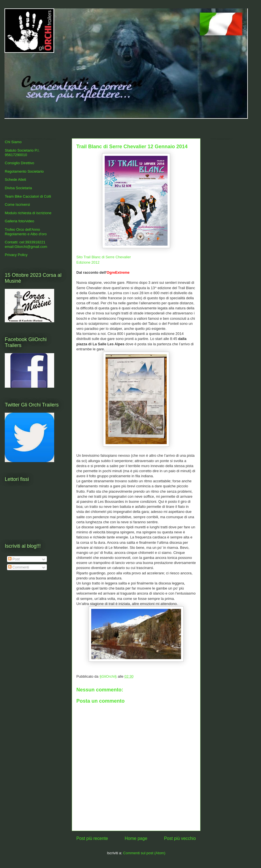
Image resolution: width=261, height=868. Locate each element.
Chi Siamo (13, 142)
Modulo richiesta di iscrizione (28, 213)
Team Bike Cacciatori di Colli (28, 196)
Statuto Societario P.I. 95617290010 (22, 153)
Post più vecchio (180, 838)
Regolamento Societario (24, 171)
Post (14, 559)
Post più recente (92, 838)
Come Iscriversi (17, 205)
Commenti (19, 567)
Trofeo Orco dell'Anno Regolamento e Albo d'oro (26, 232)
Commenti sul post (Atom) (144, 853)
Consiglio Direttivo (20, 163)
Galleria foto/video (20, 221)
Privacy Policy (16, 255)
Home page (136, 838)
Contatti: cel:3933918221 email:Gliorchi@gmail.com (26, 244)
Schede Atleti (15, 180)
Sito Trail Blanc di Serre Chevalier (104, 257)
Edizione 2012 (88, 262)
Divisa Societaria (18, 188)
